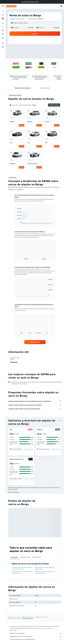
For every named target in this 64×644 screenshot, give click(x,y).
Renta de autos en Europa (27, 617)
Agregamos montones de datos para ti (36, 636)
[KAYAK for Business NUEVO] (3, 34)
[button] (62, 2)
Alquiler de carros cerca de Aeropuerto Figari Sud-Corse (22, 572)
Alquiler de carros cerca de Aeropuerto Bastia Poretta (45, 568)
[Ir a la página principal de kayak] (11, 6)
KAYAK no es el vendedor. (36, 633)
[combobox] (18, 19)
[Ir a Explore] (3, 23)
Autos (18, 617)
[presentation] (61, 421)
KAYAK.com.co (11, 617)
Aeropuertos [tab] (14, 557)
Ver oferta (21, 125)
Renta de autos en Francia (41, 617)
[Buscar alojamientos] (3, 15)
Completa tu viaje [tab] (25, 557)
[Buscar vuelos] (3, 11)
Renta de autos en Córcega (14, 619)
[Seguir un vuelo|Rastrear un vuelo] (3, 27)
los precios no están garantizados (46, 628)
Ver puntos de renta (28, 449)
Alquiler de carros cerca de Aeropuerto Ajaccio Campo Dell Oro (22, 568)
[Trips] (3, 39)
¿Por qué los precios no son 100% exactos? (36, 639)
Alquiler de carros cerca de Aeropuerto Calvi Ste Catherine (45, 572)
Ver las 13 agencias (14, 492)
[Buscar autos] (3, 18)
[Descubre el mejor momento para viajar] (3, 30)
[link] (35, 342)
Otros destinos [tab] (37, 557)
